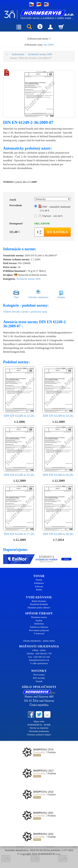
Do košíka (58, 232)
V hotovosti (39, 633)
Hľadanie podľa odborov (39, 607)
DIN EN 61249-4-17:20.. (20, 510)
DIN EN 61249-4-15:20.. (20, 451)
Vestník (39, 681)
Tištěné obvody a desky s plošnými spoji (25, 312)
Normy (39, 580)
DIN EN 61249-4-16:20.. (59, 451)
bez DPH (49, 45)
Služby (39, 590)
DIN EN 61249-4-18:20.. (59, 510)
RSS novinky (39, 678)
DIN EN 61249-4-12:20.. (20, 392)
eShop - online (39, 650)
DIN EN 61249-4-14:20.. (59, 392)
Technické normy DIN (40, 54)
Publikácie (39, 583)
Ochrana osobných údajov (39, 735)
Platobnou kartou (39, 617)
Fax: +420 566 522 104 (39, 657)
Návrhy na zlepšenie (39, 728)
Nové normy (39, 675)
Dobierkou (39, 624)
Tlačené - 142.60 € (50, 216)
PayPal (39, 620)
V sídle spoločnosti (39, 663)
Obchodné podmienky (39, 731)
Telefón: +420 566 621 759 (39, 653)
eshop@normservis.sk (39, 660)
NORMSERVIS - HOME (39, 725)
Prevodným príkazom (39, 630)
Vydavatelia (18, 54)
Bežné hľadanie (39, 601)
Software (39, 586)
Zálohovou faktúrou (39, 627)
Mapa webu (39, 721)
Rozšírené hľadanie (39, 604)
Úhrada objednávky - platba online (39, 641)
